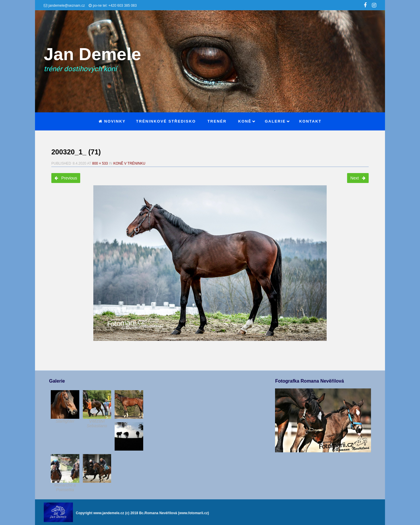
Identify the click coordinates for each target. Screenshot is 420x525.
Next (358, 178)
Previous (66, 178)
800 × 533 (100, 163)
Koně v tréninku (129, 163)
